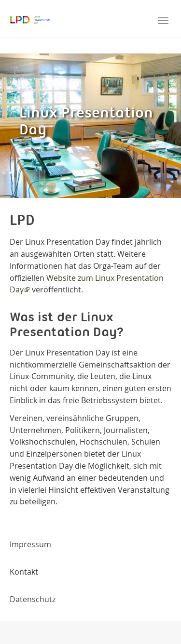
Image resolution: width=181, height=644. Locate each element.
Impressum (30, 544)
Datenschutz (33, 599)
